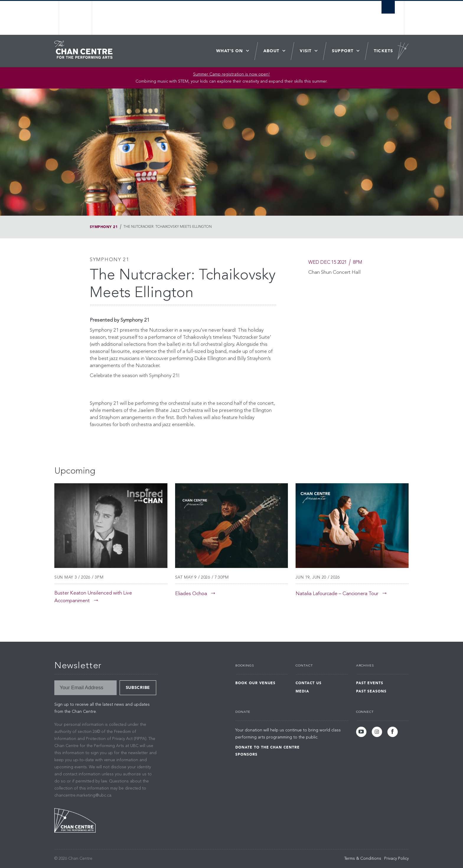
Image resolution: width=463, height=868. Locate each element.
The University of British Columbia (76, 18)
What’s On (230, 51)
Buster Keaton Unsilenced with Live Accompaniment (93, 597)
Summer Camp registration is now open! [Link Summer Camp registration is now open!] (231, 74)
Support (343, 51)
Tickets (383, 51)
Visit (306, 51)
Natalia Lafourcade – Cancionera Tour (337, 594)
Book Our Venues (255, 683)
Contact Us (309, 683)
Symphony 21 (104, 227)
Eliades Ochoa (191, 594)
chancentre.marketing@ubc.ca (83, 795)
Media (302, 691)
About (272, 51)
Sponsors (246, 754)
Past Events (370, 683)
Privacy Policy (396, 859)
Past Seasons (371, 691)
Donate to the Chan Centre (268, 747)
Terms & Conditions (363, 859)
